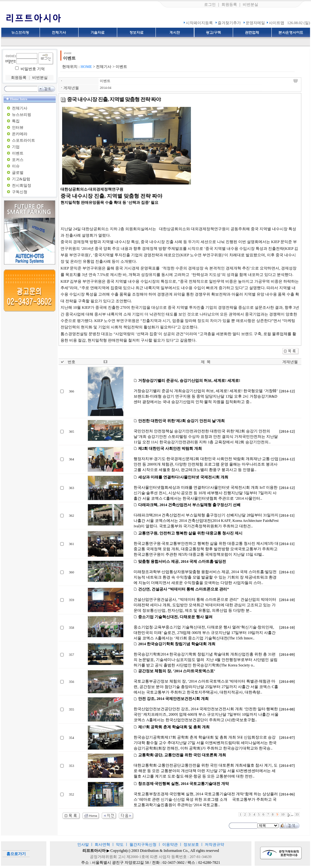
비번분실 (250, 5)
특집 (16, 121)
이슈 (16, 166)
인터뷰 (18, 127)
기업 (16, 147)
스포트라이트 (24, 140)
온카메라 (20, 134)
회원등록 (229, 5)
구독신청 (20, 192)
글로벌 (18, 173)
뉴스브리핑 (22, 115)
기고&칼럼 (21, 179)
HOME (86, 67)
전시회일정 (22, 185)
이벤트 (18, 153)
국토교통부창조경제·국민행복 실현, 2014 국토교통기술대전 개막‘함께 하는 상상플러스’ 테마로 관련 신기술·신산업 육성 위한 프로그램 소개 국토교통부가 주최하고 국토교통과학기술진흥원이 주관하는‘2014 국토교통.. (206, 799)
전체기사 (20, 108)
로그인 (210, 5)
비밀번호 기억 (33, 69)
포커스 (18, 160)
